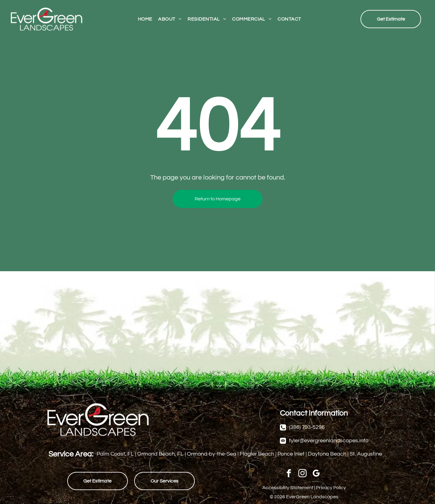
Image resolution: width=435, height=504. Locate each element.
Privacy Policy (331, 488)
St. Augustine (366, 454)
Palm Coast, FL (115, 454)
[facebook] (289, 474)
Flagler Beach (257, 454)
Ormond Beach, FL (160, 454)
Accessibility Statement (288, 488)
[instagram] (303, 474)
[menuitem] (145, 19)
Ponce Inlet (291, 454)
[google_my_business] (316, 474)
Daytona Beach (327, 454)
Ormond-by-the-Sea (212, 454)
